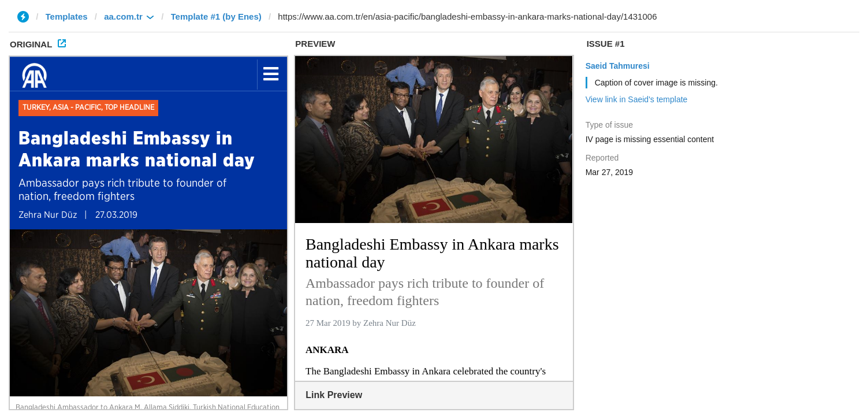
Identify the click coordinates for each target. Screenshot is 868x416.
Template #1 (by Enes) (216, 16)
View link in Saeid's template (637, 99)
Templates (67, 16)
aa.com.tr (123, 16)
